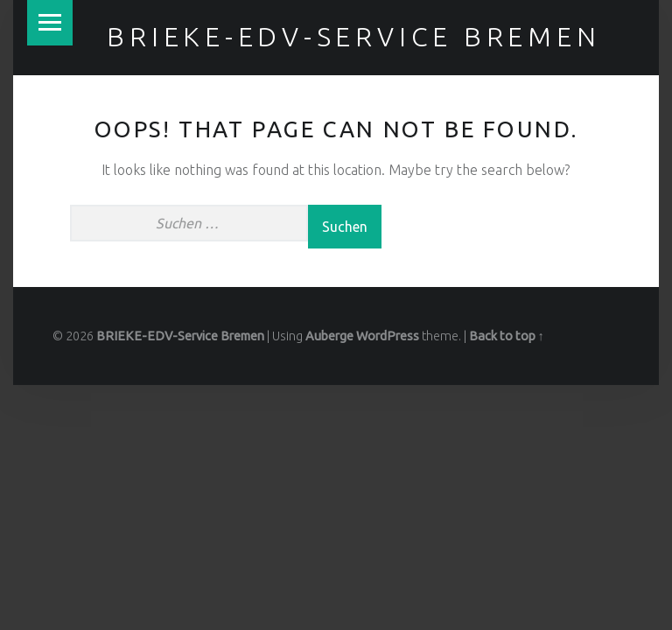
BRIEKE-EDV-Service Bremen (353, 37)
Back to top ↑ (507, 336)
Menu (50, 23)
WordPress (388, 336)
